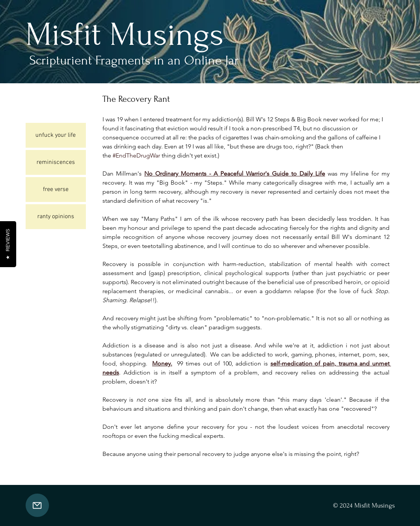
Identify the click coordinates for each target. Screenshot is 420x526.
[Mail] (37, 505)
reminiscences (56, 162)
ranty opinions (56, 217)
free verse (56, 190)
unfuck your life (56, 135)
